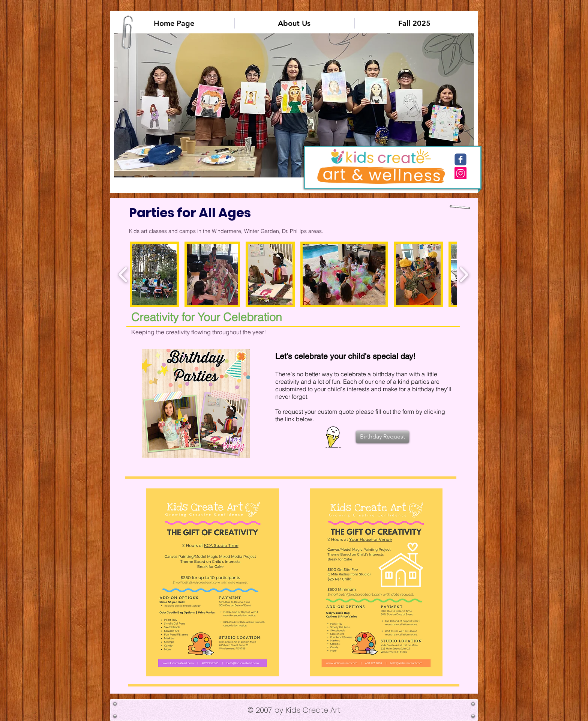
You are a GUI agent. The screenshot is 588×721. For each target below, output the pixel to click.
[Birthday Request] (382, 437)
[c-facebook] (460, 159)
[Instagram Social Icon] (460, 173)
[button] (294, 105)
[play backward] (123, 274)
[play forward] (464, 274)
